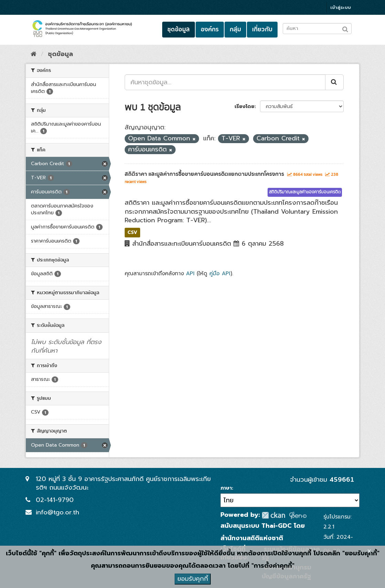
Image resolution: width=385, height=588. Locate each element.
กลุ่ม (235, 29)
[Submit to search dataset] (345, 28)
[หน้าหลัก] (34, 54)
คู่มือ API (220, 273)
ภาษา (226, 488)
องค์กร (210, 29)
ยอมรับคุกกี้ (193, 579)
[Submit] (334, 82)
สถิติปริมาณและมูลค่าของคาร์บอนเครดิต (305, 192)
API (190, 273)
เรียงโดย (244, 106)
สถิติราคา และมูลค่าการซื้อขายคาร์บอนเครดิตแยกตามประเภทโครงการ (204, 174)
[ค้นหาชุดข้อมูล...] (225, 82)
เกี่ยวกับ (262, 29)
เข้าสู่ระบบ (341, 7)
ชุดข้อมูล (179, 29)
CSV (132, 232)
